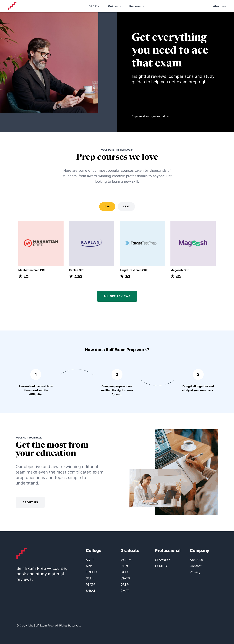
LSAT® (125, 578)
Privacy (195, 572)
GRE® (125, 585)
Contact (196, 566)
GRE (107, 206)
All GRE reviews (117, 296)
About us (219, 6)
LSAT (126, 206)
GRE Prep (95, 6)
